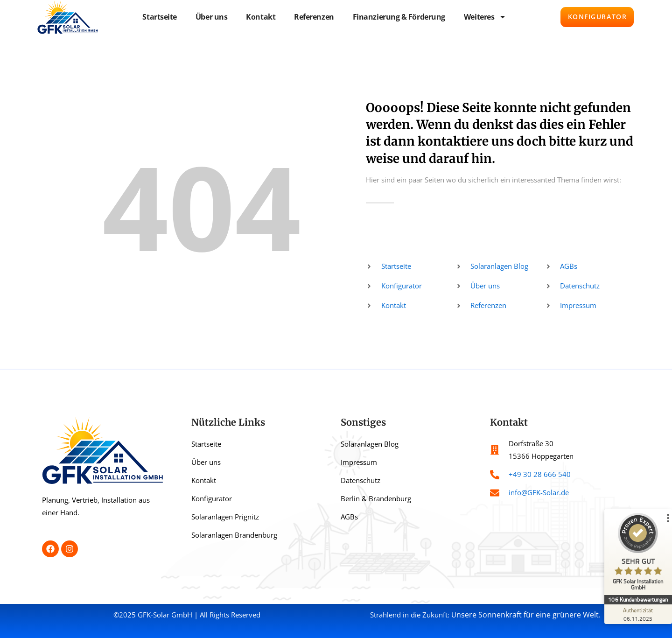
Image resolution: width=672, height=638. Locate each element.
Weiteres (481, 17)
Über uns (207, 17)
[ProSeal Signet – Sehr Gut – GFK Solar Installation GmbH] (637, 554)
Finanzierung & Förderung (394, 17)
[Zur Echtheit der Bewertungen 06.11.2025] (637, 614)
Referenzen (310, 17)
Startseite (155, 17)
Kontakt (256, 17)
